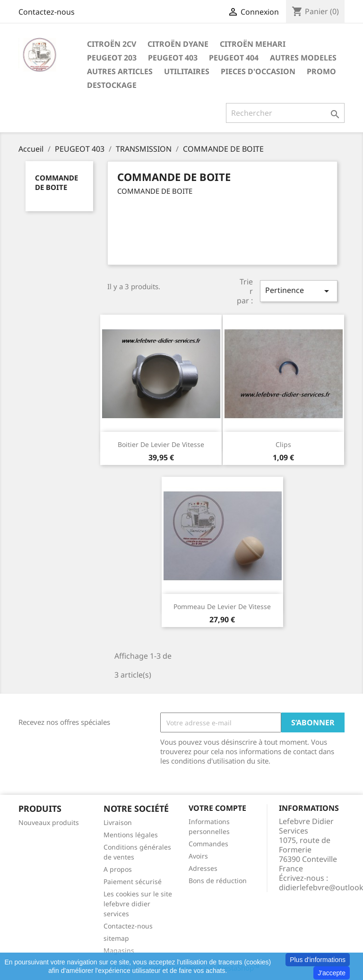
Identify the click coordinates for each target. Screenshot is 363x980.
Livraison (118, 822)
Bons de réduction (218, 881)
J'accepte (332, 973)
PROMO (321, 71)
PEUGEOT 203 (112, 58)
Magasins (119, 950)
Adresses (203, 868)
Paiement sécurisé (133, 881)
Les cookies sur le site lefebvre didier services (138, 904)
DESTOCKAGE (112, 85)
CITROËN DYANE (178, 44)
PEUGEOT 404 (234, 58)
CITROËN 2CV (112, 44)
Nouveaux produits (49, 822)
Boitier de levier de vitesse (161, 444)
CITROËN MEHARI (253, 44)
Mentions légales (131, 835)
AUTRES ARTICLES (120, 71)
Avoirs (198, 856)
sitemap (116, 938)
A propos (118, 869)
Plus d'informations (318, 960)
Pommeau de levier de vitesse (222, 606)
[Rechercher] (285, 113)
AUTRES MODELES (303, 58)
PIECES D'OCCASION (258, 71)
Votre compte (217, 808)
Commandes (208, 844)
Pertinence (299, 291)
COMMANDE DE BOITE (56, 182)
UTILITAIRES (187, 71)
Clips (283, 444)
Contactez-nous (47, 12)
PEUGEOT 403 (173, 58)
